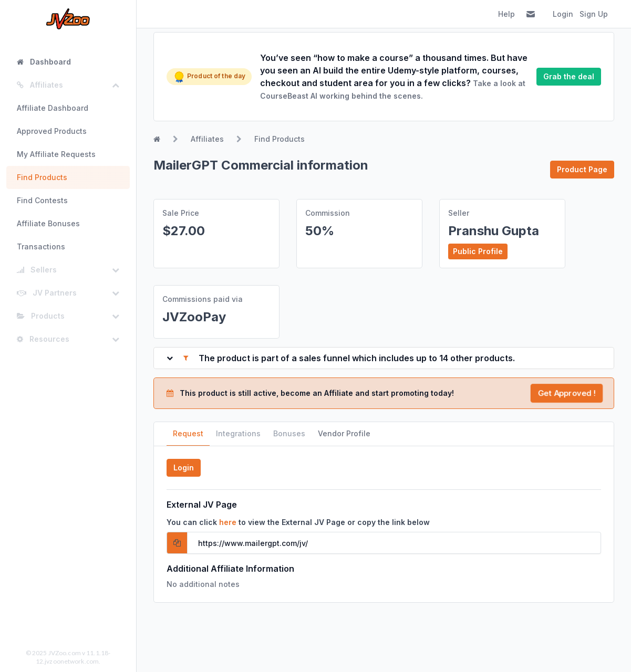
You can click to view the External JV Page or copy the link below (298, 522)
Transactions (41, 246)
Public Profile (478, 251)
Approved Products (52, 131)
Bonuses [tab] (289, 433)
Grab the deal (569, 76)
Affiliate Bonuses (48, 223)
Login (563, 14)
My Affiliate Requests (56, 154)
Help (506, 14)
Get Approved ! (567, 393)
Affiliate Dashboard (53, 108)
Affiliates (207, 139)
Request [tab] (188, 433)
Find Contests (42, 200)
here (228, 522)
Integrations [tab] (238, 433)
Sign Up (594, 14)
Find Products (42, 177)
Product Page (582, 169)
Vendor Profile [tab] (344, 433)
